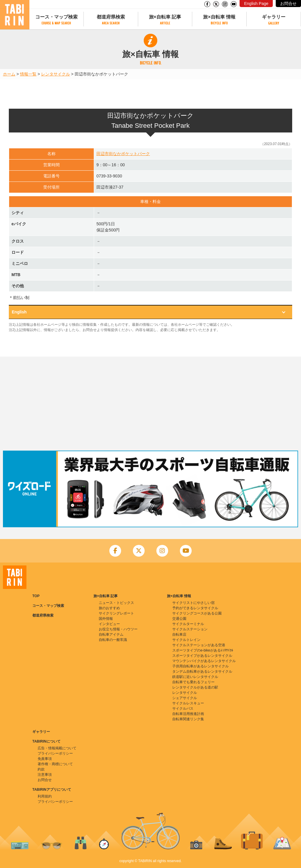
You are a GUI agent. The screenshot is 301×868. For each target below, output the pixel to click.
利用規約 (45, 796)
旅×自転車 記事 (165, 17)
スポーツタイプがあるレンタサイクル (202, 656)
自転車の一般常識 (113, 640)
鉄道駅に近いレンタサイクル (195, 677)
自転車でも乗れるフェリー (193, 682)
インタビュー (109, 624)
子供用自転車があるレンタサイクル (200, 666)
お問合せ (288, 4)
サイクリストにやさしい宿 (193, 603)
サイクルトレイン (186, 640)
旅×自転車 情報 (219, 17)
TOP (36, 596)
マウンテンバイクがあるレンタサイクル (204, 661)
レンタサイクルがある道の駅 (195, 687)
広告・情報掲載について (57, 748)
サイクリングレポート (116, 613)
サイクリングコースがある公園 (197, 613)
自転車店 (179, 634)
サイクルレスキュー (188, 703)
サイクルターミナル (188, 624)
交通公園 (179, 619)
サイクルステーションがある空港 (199, 645)
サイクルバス (183, 708)
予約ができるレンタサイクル (195, 608)
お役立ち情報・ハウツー (118, 629)
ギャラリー (274, 17)
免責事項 (45, 759)
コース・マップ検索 (56, 17)
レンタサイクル (56, 74)
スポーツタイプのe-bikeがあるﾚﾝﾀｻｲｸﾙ (203, 650)
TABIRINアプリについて (52, 790)
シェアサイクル (185, 698)
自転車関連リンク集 (188, 719)
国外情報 (106, 619)
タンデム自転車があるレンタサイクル (202, 671)
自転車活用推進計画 (188, 714)
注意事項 (45, 775)
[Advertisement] (150, 404)
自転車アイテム (111, 634)
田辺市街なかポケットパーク (123, 154)
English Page (256, 4)
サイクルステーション (190, 629)
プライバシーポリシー (55, 753)
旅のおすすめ (109, 608)
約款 (41, 769)
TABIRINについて (46, 741)
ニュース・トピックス (116, 603)
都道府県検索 (111, 17)
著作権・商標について (55, 764)
